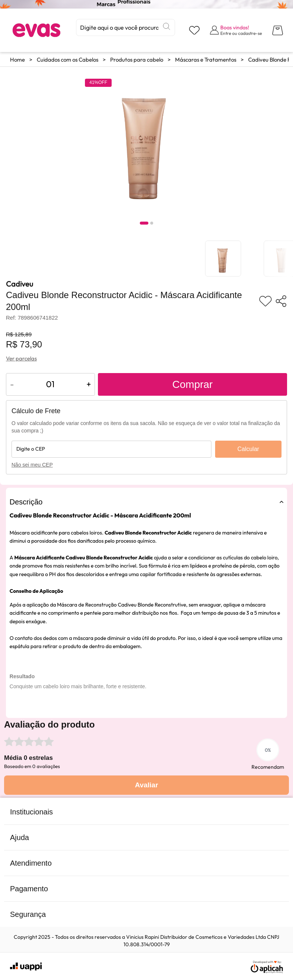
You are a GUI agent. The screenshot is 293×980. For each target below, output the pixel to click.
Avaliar (147, 785)
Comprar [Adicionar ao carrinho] (193, 384)
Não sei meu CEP (32, 465)
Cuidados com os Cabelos (68, 60)
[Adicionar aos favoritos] (265, 301)
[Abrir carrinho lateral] (278, 30)
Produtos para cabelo (137, 60)
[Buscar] (167, 26)
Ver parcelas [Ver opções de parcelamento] (21, 358)
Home (17, 60)
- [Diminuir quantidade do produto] (12, 384)
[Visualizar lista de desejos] (194, 30)
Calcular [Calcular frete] (248, 449)
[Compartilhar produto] (281, 301)
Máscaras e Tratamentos (206, 60)
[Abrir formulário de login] (236, 30)
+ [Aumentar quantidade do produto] (89, 384)
